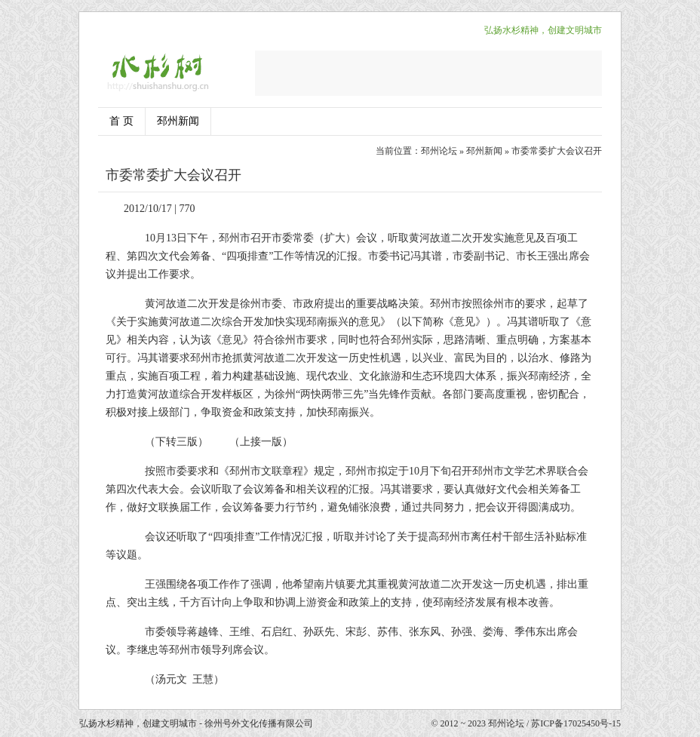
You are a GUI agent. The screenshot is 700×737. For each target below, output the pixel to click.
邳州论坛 (439, 151)
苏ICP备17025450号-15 (576, 723)
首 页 (121, 121)
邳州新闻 (178, 121)
